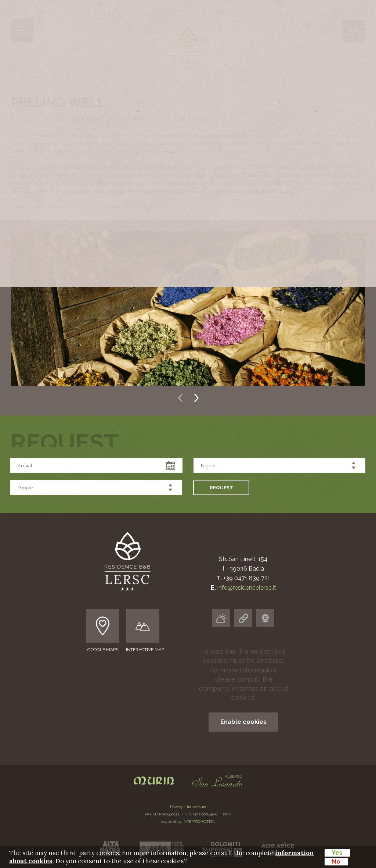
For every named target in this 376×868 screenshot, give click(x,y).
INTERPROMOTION (199, 821)
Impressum (197, 807)
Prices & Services (154, 220)
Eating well (156, 144)
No (336, 862)
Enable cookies (243, 722)
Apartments (157, 124)
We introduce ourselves (198, 104)
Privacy (176, 807)
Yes (337, 853)
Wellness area (166, 165)
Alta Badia (150, 185)
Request (135, 236)
